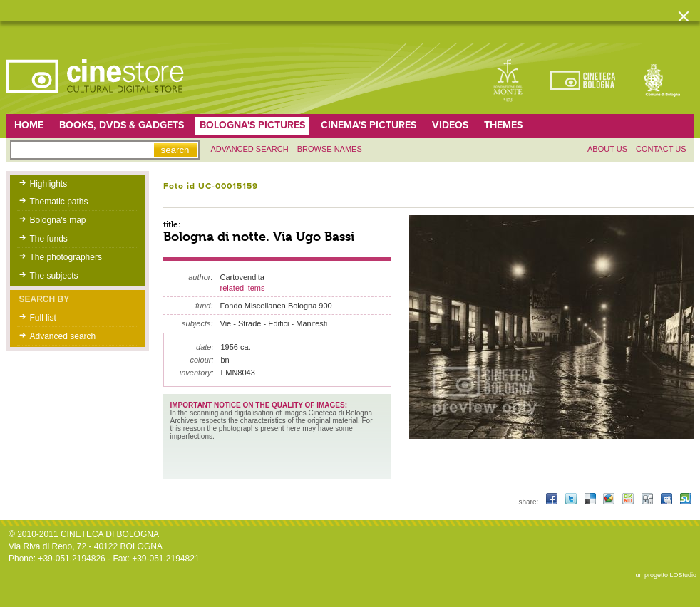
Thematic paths (59, 202)
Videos (450, 125)
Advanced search (250, 149)
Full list (43, 318)
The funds (49, 239)
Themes (503, 125)
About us (607, 149)
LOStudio (683, 575)
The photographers (66, 257)
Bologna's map (58, 220)
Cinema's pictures (369, 125)
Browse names (330, 149)
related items (243, 288)
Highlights (49, 184)
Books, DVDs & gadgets (122, 125)
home (29, 125)
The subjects (54, 276)
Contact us (661, 149)
